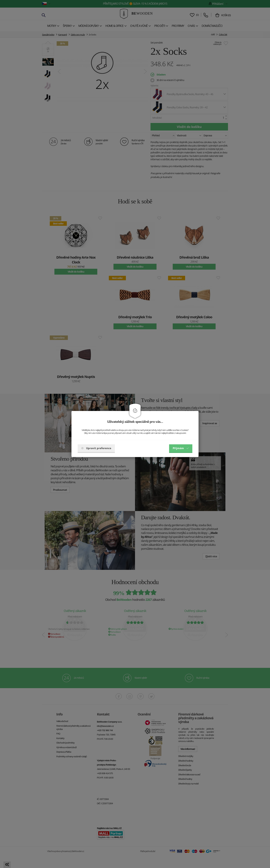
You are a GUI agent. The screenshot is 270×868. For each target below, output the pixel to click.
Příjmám (181, 448)
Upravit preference (96, 448)
